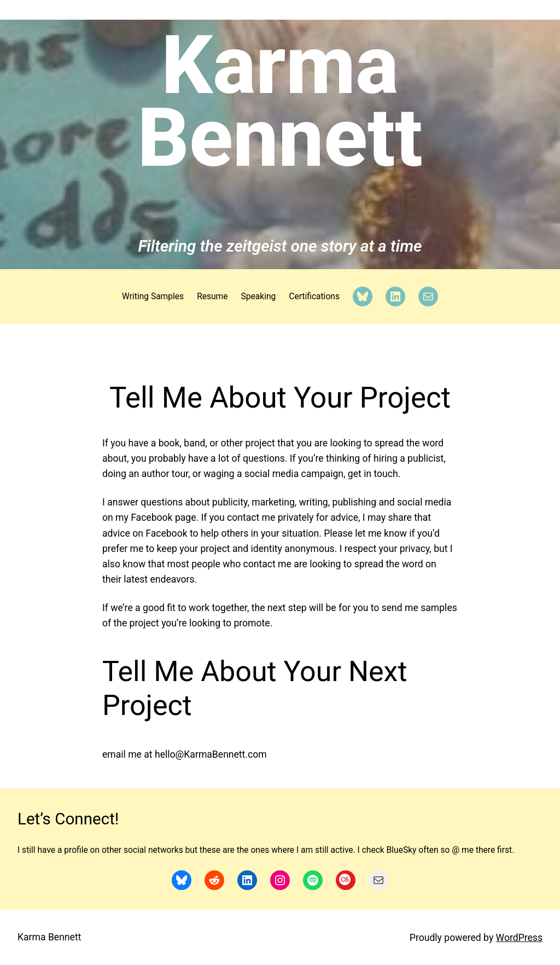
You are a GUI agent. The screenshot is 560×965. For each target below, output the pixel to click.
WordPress (519, 938)
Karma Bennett (280, 102)
